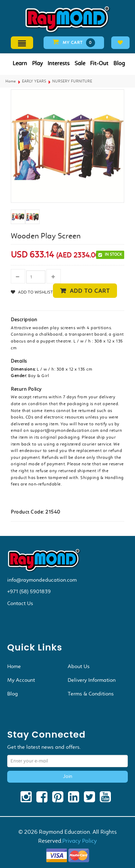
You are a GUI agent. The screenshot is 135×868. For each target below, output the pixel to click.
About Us (79, 666)
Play (37, 63)
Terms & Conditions (91, 694)
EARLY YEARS (34, 81)
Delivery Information (92, 680)
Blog (119, 63)
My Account (21, 680)
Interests (58, 63)
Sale (80, 63)
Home (11, 81)
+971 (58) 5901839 (29, 591)
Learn (20, 63)
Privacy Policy (80, 841)
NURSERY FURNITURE (72, 81)
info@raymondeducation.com (42, 580)
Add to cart (90, 291)
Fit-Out (99, 63)
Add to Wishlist (35, 292)
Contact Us (20, 603)
